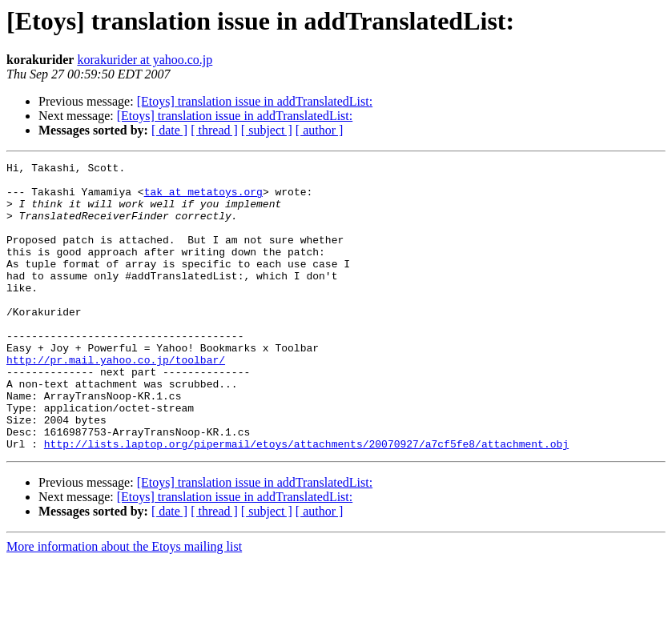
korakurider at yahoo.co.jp (145, 60)
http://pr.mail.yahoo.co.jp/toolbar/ (116, 400)
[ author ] (320, 130)
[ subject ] (267, 130)
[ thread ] (214, 130)
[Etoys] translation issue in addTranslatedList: (255, 101)
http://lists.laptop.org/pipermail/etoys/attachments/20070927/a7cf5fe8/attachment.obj (306, 501)
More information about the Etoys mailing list (124, 604)
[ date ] (169, 130)
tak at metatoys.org (203, 199)
